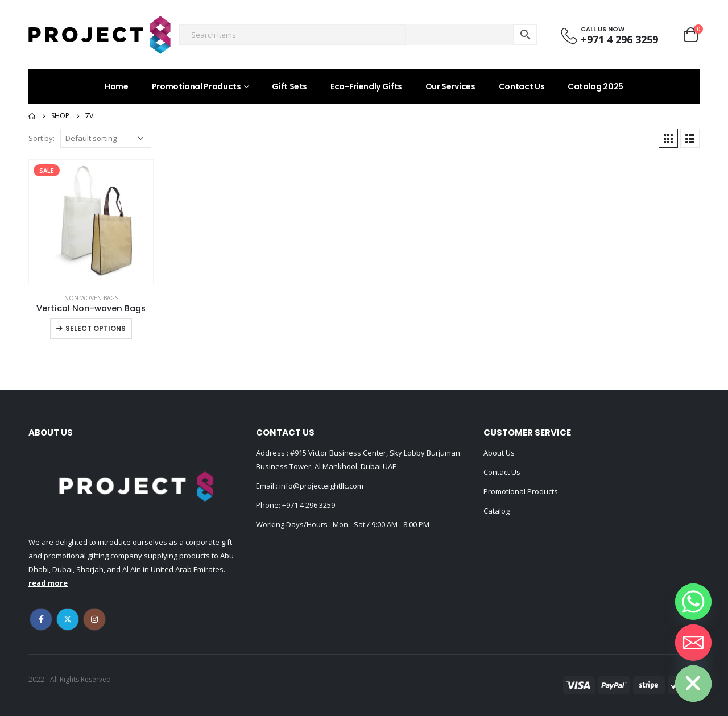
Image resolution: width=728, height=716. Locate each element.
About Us (499, 453)
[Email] (693, 643)
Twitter (68, 619)
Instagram (94, 619)
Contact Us (522, 86)
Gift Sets (289, 86)
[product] (91, 222)
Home (117, 86)
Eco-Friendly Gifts (366, 86)
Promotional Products (197, 86)
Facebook (41, 619)
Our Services (450, 86)
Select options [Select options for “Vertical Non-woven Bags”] (96, 328)
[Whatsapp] (693, 602)
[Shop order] (106, 138)
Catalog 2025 (595, 86)
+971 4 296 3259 (309, 505)
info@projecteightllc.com (320, 486)
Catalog (497, 511)
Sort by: (42, 138)
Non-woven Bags (91, 298)
